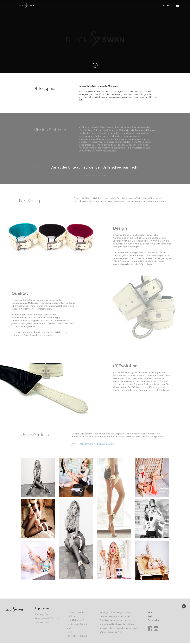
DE (163, 6)
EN (168, 6)
